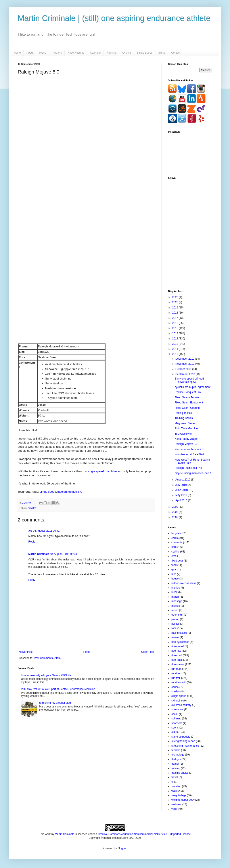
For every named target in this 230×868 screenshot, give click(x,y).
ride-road (177, 655)
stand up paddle (181, 737)
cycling (175, 552)
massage (177, 601)
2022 (176, 297)
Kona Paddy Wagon (186, 439)
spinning (176, 719)
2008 (176, 512)
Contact (176, 53)
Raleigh (62, 492)
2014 (176, 333)
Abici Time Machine (186, 428)
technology (178, 755)
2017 (176, 318)
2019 (176, 308)
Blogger (122, 848)
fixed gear (177, 561)
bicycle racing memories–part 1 (193, 473)
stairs (175, 732)
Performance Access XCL (190, 449)
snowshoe (177, 709)
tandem (176, 750)
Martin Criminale (39, 554)
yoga (174, 809)
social (175, 714)
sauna (175, 687)
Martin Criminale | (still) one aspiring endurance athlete (114, 18)
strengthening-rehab (183, 741)
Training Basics (184, 418)
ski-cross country (181, 705)
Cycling (127, 53)
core (174, 547)
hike (174, 574)
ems (174, 556)
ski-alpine (177, 701)
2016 (176, 323)
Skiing (162, 53)
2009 (176, 507)
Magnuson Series (185, 423)
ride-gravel (178, 646)
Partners (57, 53)
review (175, 637)
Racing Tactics (183, 413)
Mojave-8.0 (75, 492)
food (174, 565)
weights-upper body (183, 800)
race (174, 628)
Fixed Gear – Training (187, 397)
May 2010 (182, 495)
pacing (175, 619)
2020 (176, 302)
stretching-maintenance (185, 746)
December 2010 (185, 359)
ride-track (177, 660)
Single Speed (145, 53)
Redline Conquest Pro (188, 392)
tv (172, 782)
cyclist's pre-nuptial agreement (193, 387)
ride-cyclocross (180, 642)
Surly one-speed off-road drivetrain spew (189, 380)
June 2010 (182, 490)
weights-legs (179, 795)
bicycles (32, 508)
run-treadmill (179, 682)
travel (175, 777)
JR (30, 531)
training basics (180, 773)
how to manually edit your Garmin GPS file (46, 675)
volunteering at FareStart (189, 454)
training (176, 768)
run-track (177, 673)
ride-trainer (178, 665)
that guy (176, 759)
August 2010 (183, 480)
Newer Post (26, 652)
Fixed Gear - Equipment (189, 403)
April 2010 (182, 500)
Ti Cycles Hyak (184, 434)
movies (176, 606)
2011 (176, 349)
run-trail (176, 678)
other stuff (177, 615)
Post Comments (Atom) (48, 658)
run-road (176, 669)
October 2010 (184, 369)
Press (43, 53)
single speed (48, 492)
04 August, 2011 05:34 (64, 554)
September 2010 (186, 374)
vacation (176, 786)
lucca (174, 592)
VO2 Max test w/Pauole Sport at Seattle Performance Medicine (58, 689)
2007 (176, 517)
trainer (175, 764)
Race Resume (76, 53)
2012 (176, 344)
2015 (176, 328)
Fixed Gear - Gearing (187, 408)
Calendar (95, 53)
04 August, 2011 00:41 (46, 531)
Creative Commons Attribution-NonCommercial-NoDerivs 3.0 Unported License (144, 834)
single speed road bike (102, 471)
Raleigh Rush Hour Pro (188, 468)
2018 (176, 313)
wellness (176, 804)
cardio (175, 538)
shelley (175, 692)
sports (175, 728)
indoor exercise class (184, 583)
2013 (176, 339)
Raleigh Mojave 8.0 (186, 444)
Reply (32, 542)
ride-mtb (176, 651)
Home (17, 53)
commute (177, 542)
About (30, 53)
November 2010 (185, 364)
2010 (176, 354)
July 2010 (181, 485)
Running (112, 53)
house (175, 579)
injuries (176, 588)
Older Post (147, 652)
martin (175, 597)
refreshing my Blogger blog (55, 703)
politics (175, 624)
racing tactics (179, 633)
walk (174, 791)
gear (174, 570)
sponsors (177, 723)
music (175, 610)
